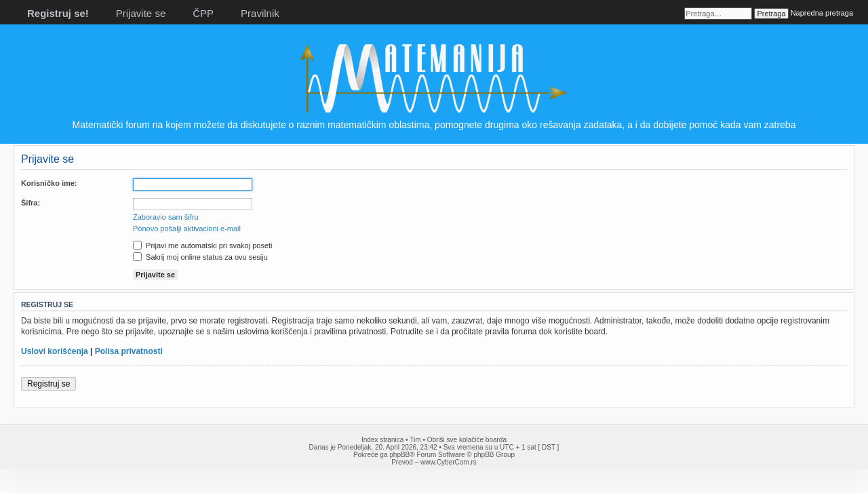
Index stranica (382, 440)
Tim (415, 440)
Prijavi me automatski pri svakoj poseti (203, 245)
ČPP (203, 13)
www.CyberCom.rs (449, 462)
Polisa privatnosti (129, 351)
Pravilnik (260, 13)
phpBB (399, 455)
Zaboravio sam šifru (166, 217)
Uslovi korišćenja (55, 351)
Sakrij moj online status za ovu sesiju (200, 257)
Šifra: (31, 203)
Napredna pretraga (822, 13)
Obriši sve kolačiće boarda (467, 440)
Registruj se (48, 384)
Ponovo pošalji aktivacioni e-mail (187, 229)
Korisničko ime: (49, 183)
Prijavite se (141, 13)
